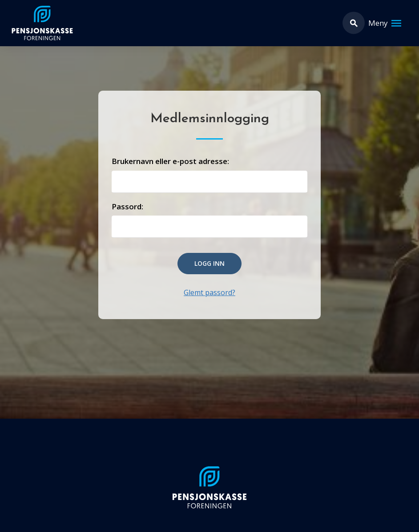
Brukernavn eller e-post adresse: (170, 161)
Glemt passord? (209, 292)
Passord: (127, 206)
